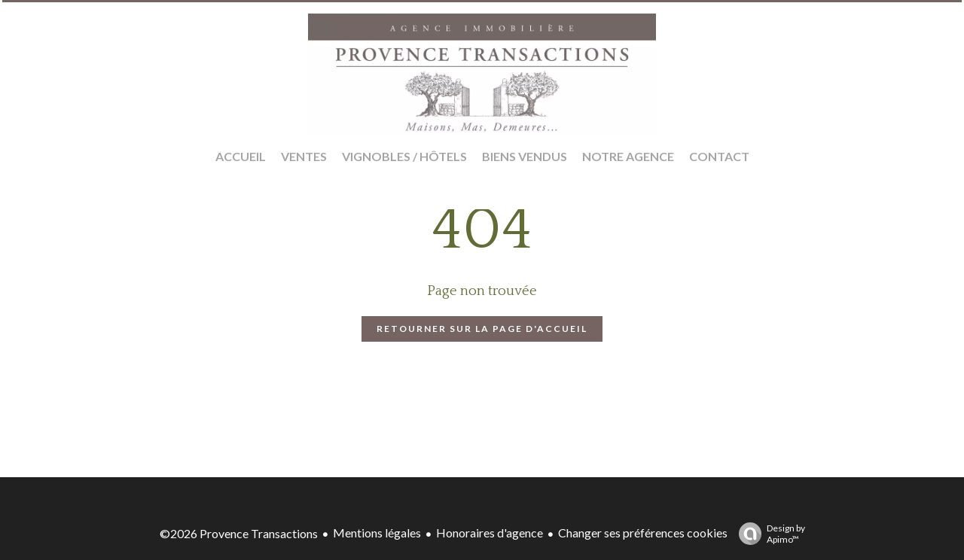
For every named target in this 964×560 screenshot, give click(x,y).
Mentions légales (377, 533)
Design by (768, 534)
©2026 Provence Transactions (239, 533)
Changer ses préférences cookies (643, 533)
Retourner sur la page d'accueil (482, 329)
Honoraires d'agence (490, 533)
